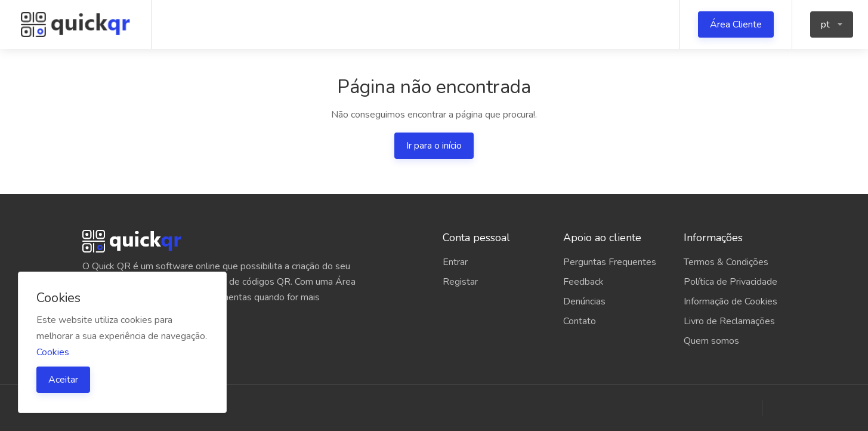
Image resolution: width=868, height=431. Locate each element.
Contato (580, 321)
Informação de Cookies (730, 301)
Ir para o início (434, 146)
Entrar (455, 262)
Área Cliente (736, 24)
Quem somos (711, 341)
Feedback (583, 282)
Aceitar (63, 380)
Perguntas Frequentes (610, 262)
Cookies (53, 352)
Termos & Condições (726, 262)
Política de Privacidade (730, 282)
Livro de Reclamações (729, 321)
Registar (460, 282)
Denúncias (584, 301)
